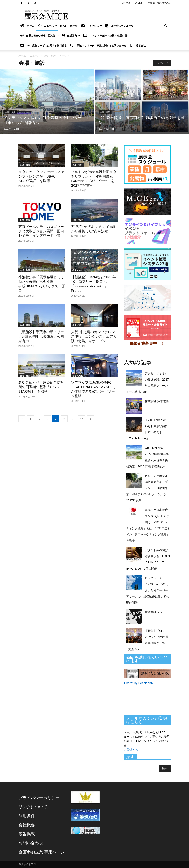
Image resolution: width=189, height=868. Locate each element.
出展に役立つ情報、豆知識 (39, 36)
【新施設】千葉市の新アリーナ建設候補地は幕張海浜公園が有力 (41, 336)
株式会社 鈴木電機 (157, 401)
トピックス (92, 26)
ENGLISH (139, 3)
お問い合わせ (31, 843)
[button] (166, 26)
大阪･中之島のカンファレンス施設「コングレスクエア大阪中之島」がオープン (94, 336)
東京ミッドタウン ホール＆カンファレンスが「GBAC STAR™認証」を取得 (42, 176)
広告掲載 (27, 834)
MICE (63, 26)
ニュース (47, 26)
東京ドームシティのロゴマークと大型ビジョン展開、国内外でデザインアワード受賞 (41, 231)
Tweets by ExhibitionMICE (141, 683)
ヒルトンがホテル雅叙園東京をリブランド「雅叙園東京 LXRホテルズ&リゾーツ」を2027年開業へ (147, 488)
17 (82, 419)
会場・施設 (50, 56)
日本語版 (126, 3)
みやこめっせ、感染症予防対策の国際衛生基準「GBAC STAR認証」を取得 (41, 387)
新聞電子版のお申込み (159, 3)
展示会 (74, 26)
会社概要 (27, 825)
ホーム (22, 56)
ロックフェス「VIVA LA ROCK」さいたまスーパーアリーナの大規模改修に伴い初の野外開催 (148, 590)
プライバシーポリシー (39, 798)
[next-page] (91, 419)
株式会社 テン (154, 612)
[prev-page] (22, 419)
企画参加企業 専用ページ (42, 852)
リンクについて (33, 807)
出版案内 (71, 36)
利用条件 (27, 816)
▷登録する (131, 749)
